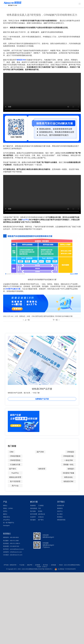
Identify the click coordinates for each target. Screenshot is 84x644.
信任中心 (60, 511)
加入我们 (60, 514)
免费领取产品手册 (42, 399)
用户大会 (15, 486)
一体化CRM (68, 460)
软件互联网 (34, 514)
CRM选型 (71, 452)
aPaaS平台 (6, 520)
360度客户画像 (68, 473)
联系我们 (60, 517)
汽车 (39, 508)
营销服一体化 (68, 464)
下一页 (55, 320)
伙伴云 (5, 511)
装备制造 (33, 505)
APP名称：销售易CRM (10, 565)
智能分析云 (7, 517)
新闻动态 (22, 316)
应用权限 (38, 565)
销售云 (5, 505)
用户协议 (45, 565)
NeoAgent (6, 525)
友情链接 (53, 565)
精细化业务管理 (15, 477)
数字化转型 (39, 316)
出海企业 (41, 517)
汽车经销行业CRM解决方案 (64, 316)
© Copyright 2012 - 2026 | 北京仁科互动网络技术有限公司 (23, 569)
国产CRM (40, 452)
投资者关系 (61, 505)
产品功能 (22, 565)
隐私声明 (30, 565)
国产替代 (13, 469)
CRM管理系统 (15, 460)
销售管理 (42, 469)
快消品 (40, 511)
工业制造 (41, 505)
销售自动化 (68, 477)
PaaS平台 (15, 473)
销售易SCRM (68, 481)
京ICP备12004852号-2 (46, 569)
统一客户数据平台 (9, 523)
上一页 (27, 320)
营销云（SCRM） (8, 508)
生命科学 (33, 517)
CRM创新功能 (68, 456)
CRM (33, 316)
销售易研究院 (61, 520)
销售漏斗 (71, 469)
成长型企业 (42, 514)
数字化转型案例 (49, 316)
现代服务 (33, 520)
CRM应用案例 (15, 456)
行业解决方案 (15, 464)
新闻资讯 (60, 508)
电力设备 (33, 511)
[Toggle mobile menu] (80, 4)
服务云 (5, 514)
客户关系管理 (15, 481)
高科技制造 (34, 508)
